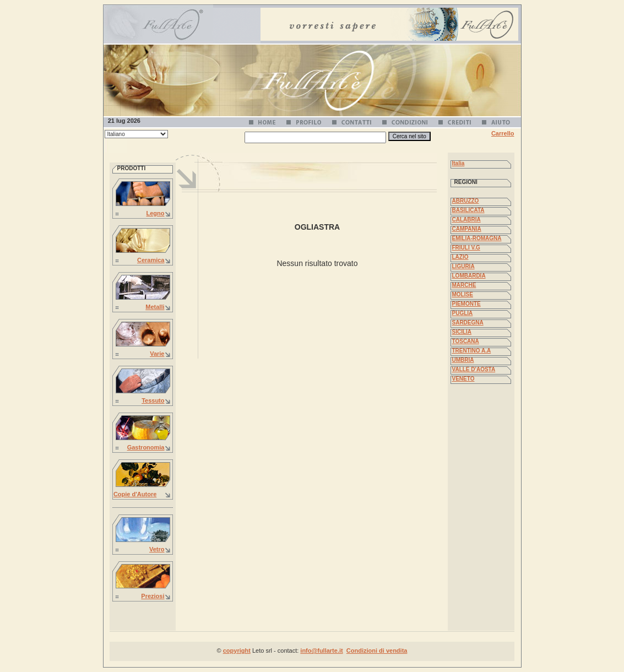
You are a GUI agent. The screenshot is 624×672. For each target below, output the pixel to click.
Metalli (155, 307)
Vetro (157, 549)
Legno (156, 213)
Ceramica (151, 260)
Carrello (503, 133)
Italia (458, 163)
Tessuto (153, 400)
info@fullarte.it (321, 651)
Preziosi (153, 596)
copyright (237, 651)
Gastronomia (146, 447)
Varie (157, 354)
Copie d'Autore (135, 494)
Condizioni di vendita (377, 651)
